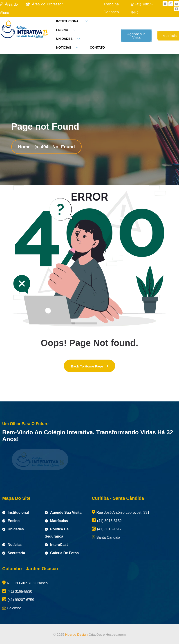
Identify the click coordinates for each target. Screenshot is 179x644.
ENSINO (68, 30)
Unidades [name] (13, 529)
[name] (89, 366)
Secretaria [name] (14, 553)
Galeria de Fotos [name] (62, 553)
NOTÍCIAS (69, 48)
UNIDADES (70, 39)
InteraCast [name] (56, 545)
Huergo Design (76, 634)
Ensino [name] (11, 521)
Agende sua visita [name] (63, 512)
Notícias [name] (12, 545)
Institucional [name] (16, 512)
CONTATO (97, 47)
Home (26, 147)
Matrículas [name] (56, 521)
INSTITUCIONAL (74, 21)
